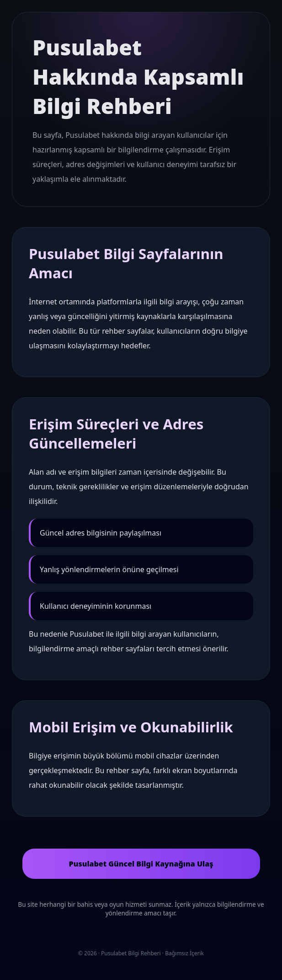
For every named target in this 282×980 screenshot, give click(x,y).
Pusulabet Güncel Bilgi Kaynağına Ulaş (141, 864)
